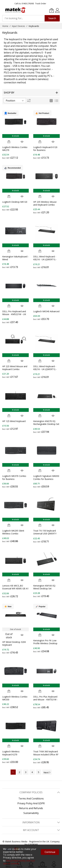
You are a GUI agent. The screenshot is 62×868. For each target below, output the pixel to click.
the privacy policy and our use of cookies (19, 862)
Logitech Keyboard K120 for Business (45, 149)
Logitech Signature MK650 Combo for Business (46, 477)
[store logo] (15, 10)
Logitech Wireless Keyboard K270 (11, 753)
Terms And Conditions (31, 799)
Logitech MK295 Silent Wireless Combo (13, 532)
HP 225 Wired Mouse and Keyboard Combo (15, 368)
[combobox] (23, 18)
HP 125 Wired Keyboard (14, 421)
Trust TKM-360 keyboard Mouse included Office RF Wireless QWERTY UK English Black (46, 756)
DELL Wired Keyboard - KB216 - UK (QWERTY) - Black (45, 259)
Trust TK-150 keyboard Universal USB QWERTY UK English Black (45, 534)
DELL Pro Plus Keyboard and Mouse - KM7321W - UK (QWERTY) (46, 700)
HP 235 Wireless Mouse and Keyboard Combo (45, 203)
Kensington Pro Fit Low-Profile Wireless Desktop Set (45, 643)
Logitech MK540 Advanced (46, 311)
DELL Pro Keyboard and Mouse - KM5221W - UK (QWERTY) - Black (14, 314)
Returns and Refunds (31, 808)
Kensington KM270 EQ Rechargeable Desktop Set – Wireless (46, 424)
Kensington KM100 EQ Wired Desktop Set (44, 587)
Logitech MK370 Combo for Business (14, 477)
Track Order (41, 3)
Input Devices (19, 26)
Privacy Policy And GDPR (31, 803)
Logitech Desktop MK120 (15, 202)
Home (6, 26)
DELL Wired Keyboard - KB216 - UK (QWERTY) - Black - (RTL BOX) (45, 369)
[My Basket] (52, 10)
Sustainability (31, 813)
